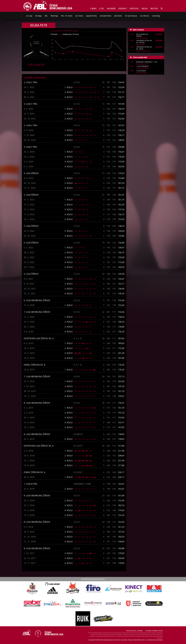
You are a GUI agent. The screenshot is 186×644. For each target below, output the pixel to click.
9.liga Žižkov (141, 71)
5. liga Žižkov (31, 195)
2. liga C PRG (30, 82)
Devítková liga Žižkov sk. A (39, 338)
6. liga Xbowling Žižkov (37, 300)
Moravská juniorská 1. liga (147, 62)
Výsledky (159, 34)
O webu (93, 9)
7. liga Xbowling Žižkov (37, 312)
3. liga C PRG (30, 104)
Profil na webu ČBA (36, 65)
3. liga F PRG (30, 147)
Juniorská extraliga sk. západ (144, 48)
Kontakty (123, 9)
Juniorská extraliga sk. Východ (144, 42)
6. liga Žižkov (31, 243)
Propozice (134, 9)
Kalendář (111, 9)
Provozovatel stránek (135, 631)
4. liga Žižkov (31, 173)
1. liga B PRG (31, 484)
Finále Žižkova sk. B (35, 365)
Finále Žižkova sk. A (34, 472)
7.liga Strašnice (142, 66)
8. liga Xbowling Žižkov (37, 403)
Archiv (145, 9)
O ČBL (102, 9)
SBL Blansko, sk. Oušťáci (142, 35)
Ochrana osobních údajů (154, 631)
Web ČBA (154, 9)
